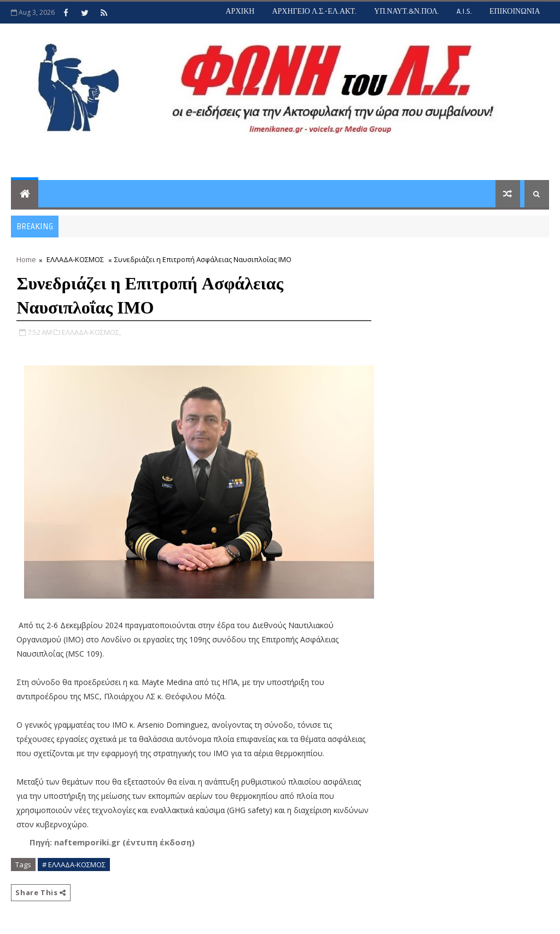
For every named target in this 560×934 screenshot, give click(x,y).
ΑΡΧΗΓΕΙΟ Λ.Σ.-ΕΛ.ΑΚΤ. (314, 11)
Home (26, 259)
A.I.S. (464, 11)
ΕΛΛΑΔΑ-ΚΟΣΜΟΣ (75, 259)
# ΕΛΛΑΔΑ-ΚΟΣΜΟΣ (74, 865)
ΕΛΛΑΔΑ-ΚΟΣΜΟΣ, (91, 332)
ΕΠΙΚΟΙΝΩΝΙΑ (515, 11)
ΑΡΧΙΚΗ (240, 11)
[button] (112, 842)
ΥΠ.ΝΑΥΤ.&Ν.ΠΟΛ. (407, 11)
